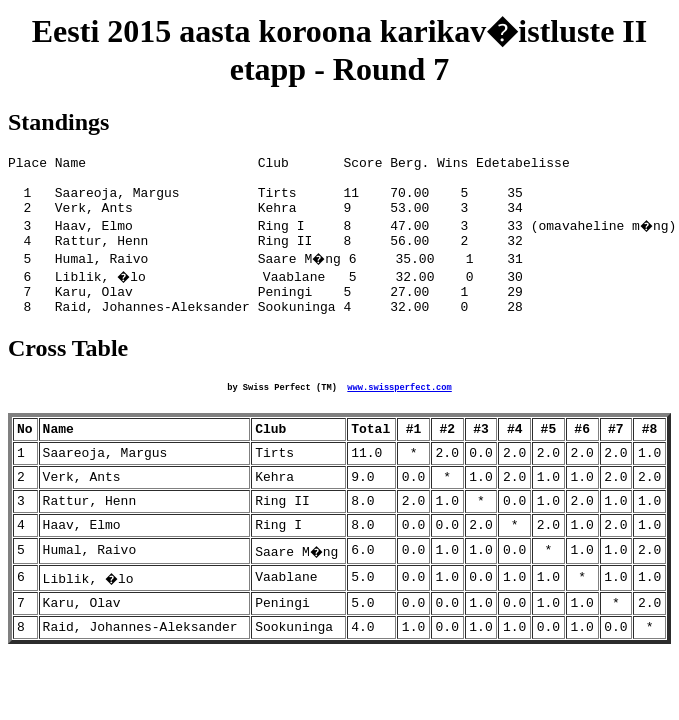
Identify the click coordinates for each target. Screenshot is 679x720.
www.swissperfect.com (399, 410)
